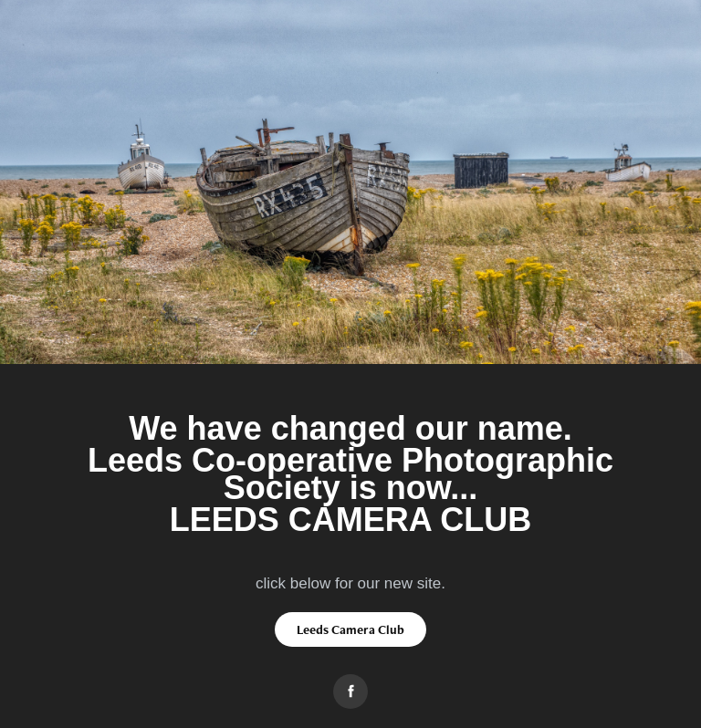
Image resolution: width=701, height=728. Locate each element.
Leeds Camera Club (350, 629)
